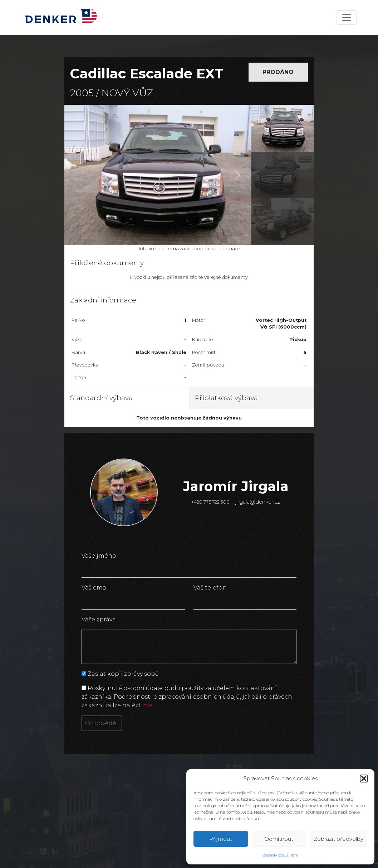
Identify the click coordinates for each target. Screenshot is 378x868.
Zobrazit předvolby (338, 839)
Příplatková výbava (226, 398)
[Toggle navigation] (347, 18)
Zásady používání (280, 855)
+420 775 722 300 (210, 502)
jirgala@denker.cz (258, 502)
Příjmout (221, 839)
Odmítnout (279, 839)
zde (148, 705)
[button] (364, 779)
